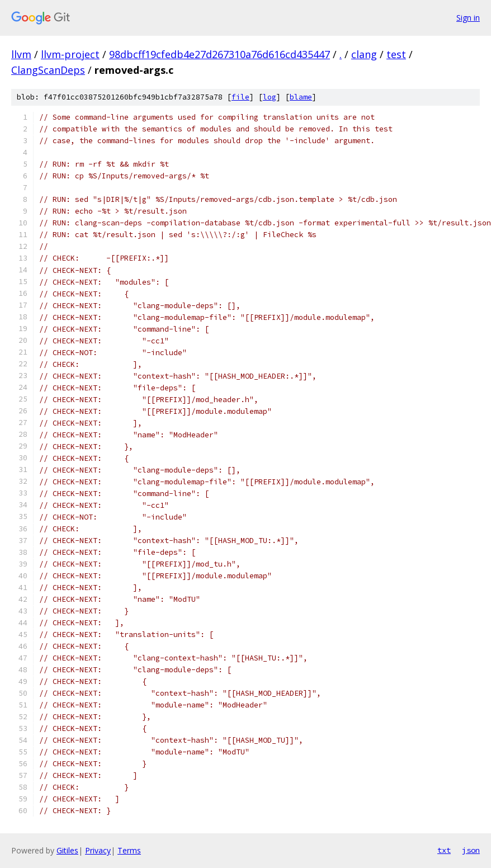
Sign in (468, 18)
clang (364, 54)
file (240, 97)
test (396, 54)
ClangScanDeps (48, 70)
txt (444, 850)
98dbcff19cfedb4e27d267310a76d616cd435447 (219, 54)
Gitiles (67, 850)
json (471, 850)
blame (301, 97)
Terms (129, 850)
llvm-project (70, 54)
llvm (21, 54)
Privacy (98, 850)
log (270, 97)
